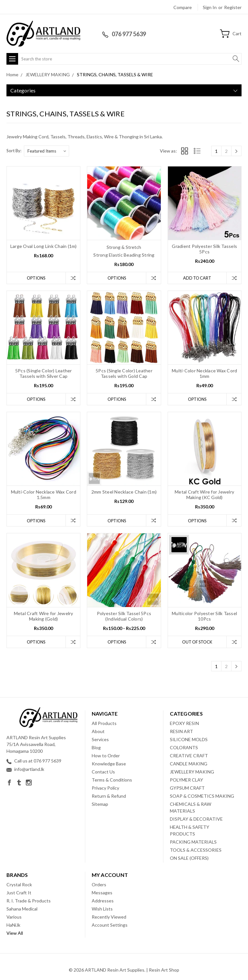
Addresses (103, 901)
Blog (96, 748)
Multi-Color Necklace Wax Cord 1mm (204, 374)
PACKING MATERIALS (193, 842)
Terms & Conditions (112, 780)
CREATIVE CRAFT (189, 756)
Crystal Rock (19, 885)
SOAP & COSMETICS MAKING (202, 796)
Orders (99, 885)
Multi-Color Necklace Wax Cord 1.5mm (44, 495)
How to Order (106, 756)
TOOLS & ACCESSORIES (196, 850)
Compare (183, 7)
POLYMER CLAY (186, 780)
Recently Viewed (109, 917)
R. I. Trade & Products (29, 901)
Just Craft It (19, 893)
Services (100, 740)
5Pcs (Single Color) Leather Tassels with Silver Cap (44, 374)
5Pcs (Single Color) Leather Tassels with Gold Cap (124, 374)
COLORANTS (184, 748)
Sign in (210, 7)
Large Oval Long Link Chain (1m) (44, 246)
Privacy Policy (105, 788)
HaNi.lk (13, 925)
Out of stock (197, 642)
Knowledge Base (109, 764)
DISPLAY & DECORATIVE (196, 819)
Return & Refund (109, 796)
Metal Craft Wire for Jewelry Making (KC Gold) (204, 495)
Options (36, 278)
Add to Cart (197, 278)
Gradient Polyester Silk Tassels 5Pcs (204, 249)
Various (14, 917)
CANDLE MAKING (189, 764)
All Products (104, 724)
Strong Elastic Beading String (124, 255)
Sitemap (100, 804)
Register (233, 7)
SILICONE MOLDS (189, 740)
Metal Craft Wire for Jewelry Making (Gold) (44, 616)
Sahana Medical (22, 909)
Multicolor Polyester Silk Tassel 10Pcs (204, 616)
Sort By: (14, 151)
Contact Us (103, 772)
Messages (102, 893)
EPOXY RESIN (184, 724)
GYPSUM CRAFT (187, 788)
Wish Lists (102, 909)
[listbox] (46, 151)
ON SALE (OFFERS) (189, 858)
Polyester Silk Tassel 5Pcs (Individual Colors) (124, 616)
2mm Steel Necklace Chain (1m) (124, 492)
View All (15, 933)
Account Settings (110, 925)
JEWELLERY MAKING (192, 772)
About (98, 732)
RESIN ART (181, 732)
